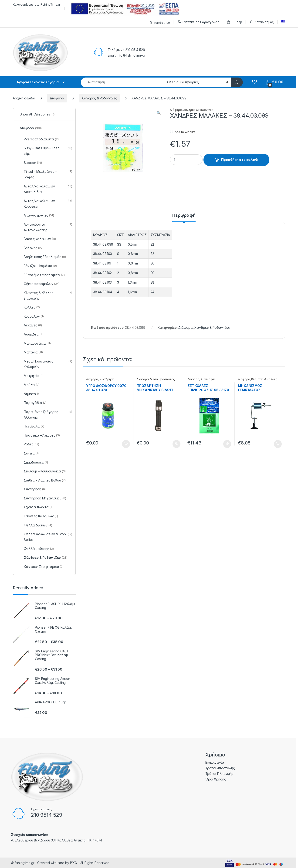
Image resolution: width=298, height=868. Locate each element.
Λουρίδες (31, 334)
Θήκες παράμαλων (40, 284)
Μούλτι (30, 385)
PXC (73, 863)
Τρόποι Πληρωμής (219, 774)
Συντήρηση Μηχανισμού (201, 381)
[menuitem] (283, 22)
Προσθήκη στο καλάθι (240, 160)
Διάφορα (57, 98)
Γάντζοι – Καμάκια (38, 266)
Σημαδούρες (34, 462)
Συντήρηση (107, 379)
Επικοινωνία (215, 762)
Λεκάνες (31, 325)
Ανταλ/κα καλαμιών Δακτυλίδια (46, 189)
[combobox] (123, 82)
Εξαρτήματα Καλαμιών (42, 275)
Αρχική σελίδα (24, 98)
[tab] (184, 217)
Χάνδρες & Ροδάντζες (99, 98)
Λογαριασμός (262, 22)
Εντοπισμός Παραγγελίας (198, 22)
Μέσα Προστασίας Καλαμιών (156, 381)
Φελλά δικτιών (36, 525)
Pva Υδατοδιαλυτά (40, 139)
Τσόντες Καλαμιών (39, 516)
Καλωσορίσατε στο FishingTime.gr (37, 4)
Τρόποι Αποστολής (220, 768)
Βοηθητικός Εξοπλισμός (43, 257)
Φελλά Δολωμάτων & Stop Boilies (46, 537)
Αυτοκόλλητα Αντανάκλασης (46, 227)
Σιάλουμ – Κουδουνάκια (43, 471)
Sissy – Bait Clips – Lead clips (46, 151)
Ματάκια (31, 352)
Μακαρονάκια (35, 343)
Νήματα (30, 394)
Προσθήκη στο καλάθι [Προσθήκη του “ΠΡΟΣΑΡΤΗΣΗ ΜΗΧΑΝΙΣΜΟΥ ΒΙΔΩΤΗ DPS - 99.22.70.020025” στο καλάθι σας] (176, 444)
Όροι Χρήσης (216, 779)
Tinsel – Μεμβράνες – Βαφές (46, 174)
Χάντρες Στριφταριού (42, 567)
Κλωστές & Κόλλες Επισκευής (258, 381)
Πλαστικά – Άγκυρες (40, 435)
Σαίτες (29, 453)
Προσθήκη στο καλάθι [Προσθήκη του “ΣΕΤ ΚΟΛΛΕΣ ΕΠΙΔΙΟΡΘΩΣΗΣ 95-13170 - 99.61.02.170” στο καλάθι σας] (227, 444)
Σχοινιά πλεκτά (36, 507)
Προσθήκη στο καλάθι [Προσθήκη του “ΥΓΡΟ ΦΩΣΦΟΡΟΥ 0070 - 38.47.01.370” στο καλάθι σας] (126, 444)
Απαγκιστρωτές (37, 215)
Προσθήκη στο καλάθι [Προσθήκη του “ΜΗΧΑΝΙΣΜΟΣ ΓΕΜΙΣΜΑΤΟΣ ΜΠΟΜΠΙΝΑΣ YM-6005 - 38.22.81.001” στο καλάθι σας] (278, 444)
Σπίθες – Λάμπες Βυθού (43, 480)
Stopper (31, 163)
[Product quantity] (186, 160)
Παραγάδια (33, 403)
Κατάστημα (159, 23)
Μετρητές (32, 376)
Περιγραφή (184, 215)
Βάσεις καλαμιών (38, 239)
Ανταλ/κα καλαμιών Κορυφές (46, 204)
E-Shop (234, 22)
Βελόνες (32, 248)
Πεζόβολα (32, 426)
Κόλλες (30, 307)
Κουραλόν (32, 316)
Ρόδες (29, 444)
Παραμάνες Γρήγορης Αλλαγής (46, 415)
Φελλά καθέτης (37, 549)
